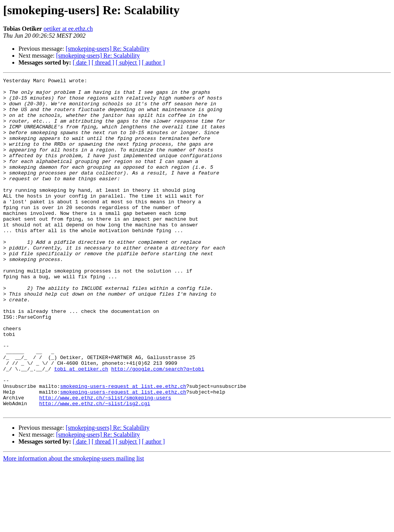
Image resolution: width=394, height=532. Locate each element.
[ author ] (154, 62)
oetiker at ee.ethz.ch (68, 29)
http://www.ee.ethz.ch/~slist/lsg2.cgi (95, 469)
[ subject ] (128, 62)
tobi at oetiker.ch (81, 427)
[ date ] (81, 62)
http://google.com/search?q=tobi (158, 427)
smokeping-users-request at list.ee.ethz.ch (123, 448)
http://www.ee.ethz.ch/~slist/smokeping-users (105, 462)
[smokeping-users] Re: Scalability (108, 49)
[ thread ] (103, 62)
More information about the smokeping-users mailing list (73, 525)
